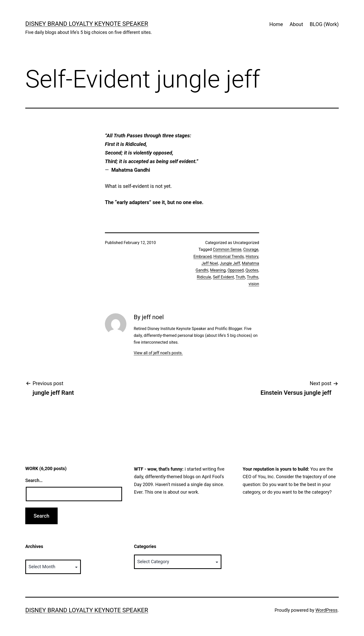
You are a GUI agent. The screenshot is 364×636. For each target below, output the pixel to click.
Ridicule (204, 277)
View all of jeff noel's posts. (158, 353)
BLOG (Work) (324, 24)
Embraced (202, 257)
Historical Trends (229, 257)
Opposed (236, 270)
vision (254, 284)
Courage (251, 249)
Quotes (252, 270)
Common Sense (227, 249)
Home (276, 24)
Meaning (218, 270)
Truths (253, 277)
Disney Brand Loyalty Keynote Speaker (87, 24)
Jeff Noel (210, 263)
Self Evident (223, 277)
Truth (240, 277)
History (252, 257)
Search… (34, 480)
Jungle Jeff (230, 263)
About (296, 24)
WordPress (326, 610)
